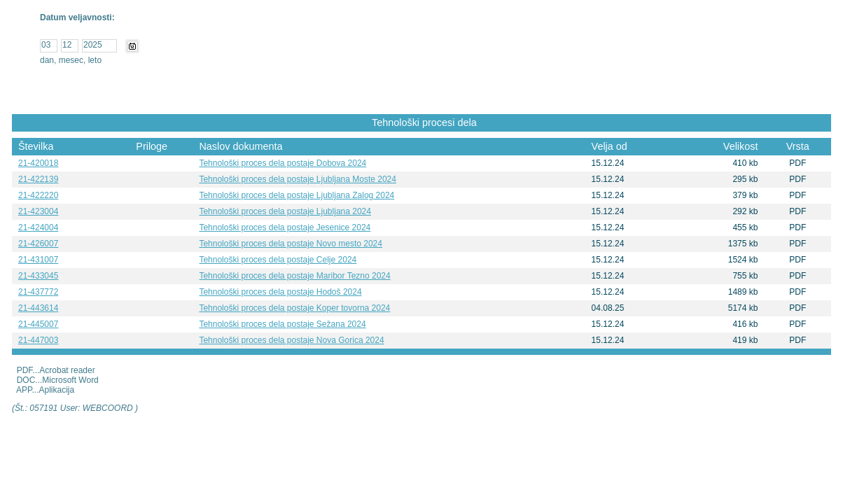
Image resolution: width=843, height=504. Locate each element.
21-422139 (38, 179)
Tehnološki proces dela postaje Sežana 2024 (282, 324)
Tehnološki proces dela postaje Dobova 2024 (283, 163)
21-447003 (38, 340)
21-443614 (38, 308)
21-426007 (38, 244)
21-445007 (38, 324)
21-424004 (38, 227)
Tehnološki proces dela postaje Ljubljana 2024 (285, 211)
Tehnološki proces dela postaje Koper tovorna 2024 (294, 308)
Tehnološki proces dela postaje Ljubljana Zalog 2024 (297, 195)
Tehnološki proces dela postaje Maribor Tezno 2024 (294, 276)
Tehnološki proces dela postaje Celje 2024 (278, 260)
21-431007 (38, 260)
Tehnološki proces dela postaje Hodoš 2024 (280, 292)
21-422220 (38, 195)
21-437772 (38, 292)
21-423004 (38, 211)
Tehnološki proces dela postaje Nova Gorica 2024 (291, 340)
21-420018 (38, 163)
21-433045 (38, 276)
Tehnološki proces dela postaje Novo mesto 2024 (291, 244)
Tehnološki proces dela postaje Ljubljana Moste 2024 (298, 179)
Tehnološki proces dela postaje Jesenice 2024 (285, 227)
